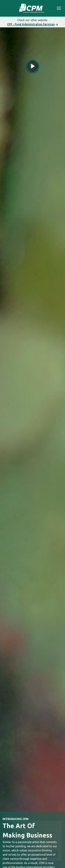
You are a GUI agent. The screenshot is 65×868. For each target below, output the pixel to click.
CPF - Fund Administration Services (31, 24)
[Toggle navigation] (59, 9)
